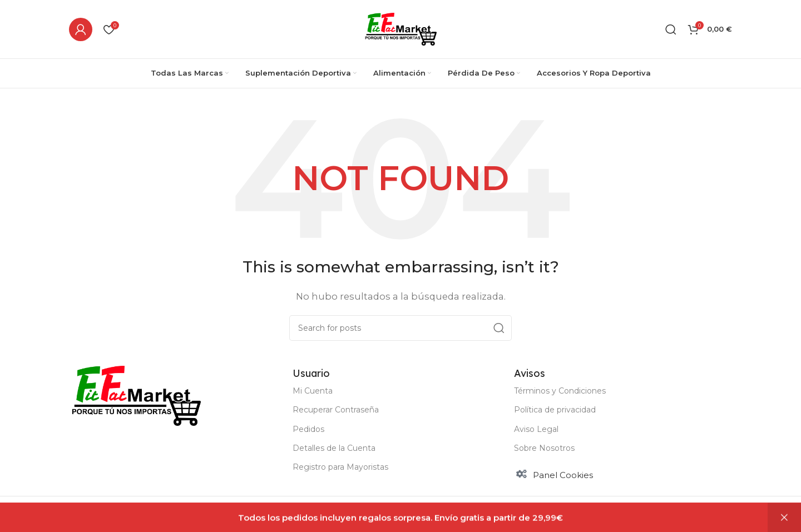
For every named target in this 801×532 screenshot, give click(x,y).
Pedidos (308, 429)
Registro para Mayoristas (340, 467)
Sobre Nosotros (544, 448)
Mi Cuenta (313, 391)
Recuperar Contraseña (336, 410)
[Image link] (136, 394)
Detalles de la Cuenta (334, 448)
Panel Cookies (563, 475)
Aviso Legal (536, 429)
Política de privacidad (555, 410)
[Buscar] (671, 29)
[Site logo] (401, 28)
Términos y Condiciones (560, 391)
